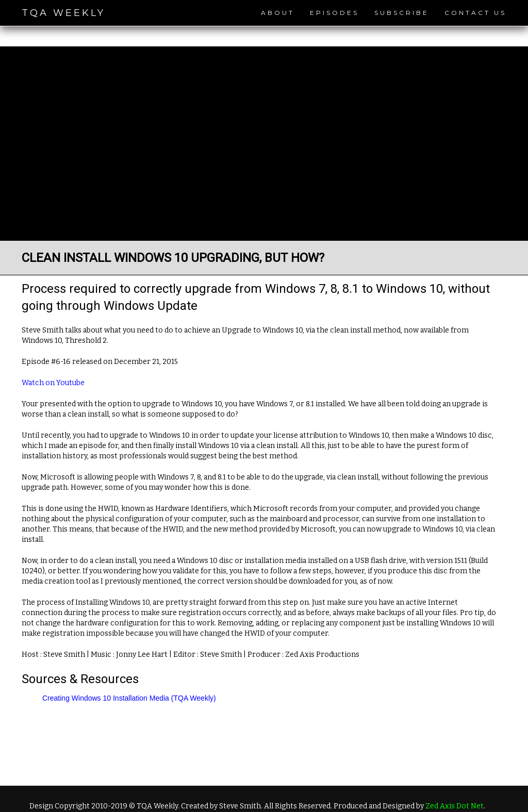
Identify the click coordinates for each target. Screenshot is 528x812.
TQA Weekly (63, 13)
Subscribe (402, 13)
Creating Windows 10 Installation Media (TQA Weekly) (129, 698)
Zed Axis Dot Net (455, 806)
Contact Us (475, 13)
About (278, 13)
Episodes (334, 13)
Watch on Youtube (53, 383)
